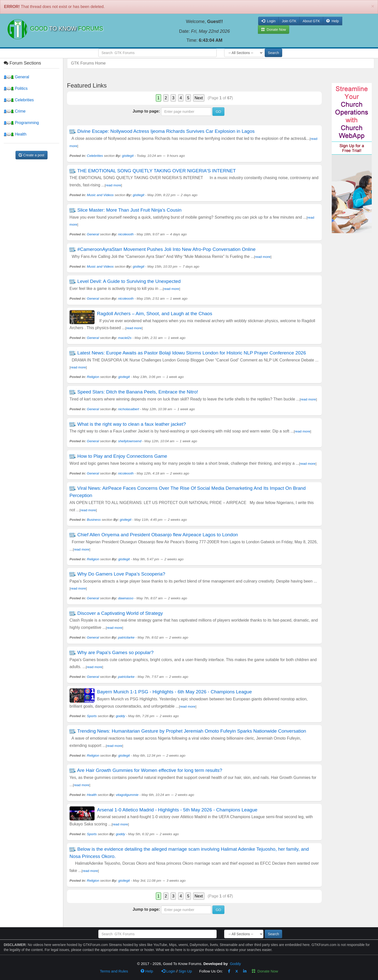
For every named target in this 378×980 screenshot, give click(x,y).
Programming (21, 123)
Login (168, 971)
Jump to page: (146, 111)
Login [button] (268, 21)
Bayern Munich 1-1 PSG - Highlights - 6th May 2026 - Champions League (174, 692)
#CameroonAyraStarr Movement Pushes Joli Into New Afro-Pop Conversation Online (166, 249)
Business (94, 520)
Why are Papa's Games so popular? (115, 652)
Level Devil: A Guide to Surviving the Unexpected (130, 281)
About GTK (311, 21)
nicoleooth (126, 234)
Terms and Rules (114, 971)
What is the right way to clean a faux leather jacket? (132, 424)
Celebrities (19, 100)
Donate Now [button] (274, 30)
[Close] (373, 6)
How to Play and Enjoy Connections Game (122, 456)
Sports (92, 716)
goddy (120, 716)
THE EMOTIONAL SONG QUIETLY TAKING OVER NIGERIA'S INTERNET (157, 171)
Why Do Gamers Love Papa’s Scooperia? (121, 574)
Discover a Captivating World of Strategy (120, 613)
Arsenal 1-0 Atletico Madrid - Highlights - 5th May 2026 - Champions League (177, 810)
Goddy (235, 964)
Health (15, 134)
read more (113, 185)
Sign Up (185, 971)
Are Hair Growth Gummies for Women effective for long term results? (150, 770)
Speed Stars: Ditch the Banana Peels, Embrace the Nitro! (138, 392)
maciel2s (125, 338)
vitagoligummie (127, 795)
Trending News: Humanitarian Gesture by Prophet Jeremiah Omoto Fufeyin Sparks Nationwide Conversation (192, 731)
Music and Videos (100, 195)
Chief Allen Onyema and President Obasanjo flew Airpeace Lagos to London (158, 535)
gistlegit (128, 156)
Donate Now (265, 971)
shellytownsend (130, 441)
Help (333, 21)
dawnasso (126, 598)
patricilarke (126, 637)
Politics (16, 88)
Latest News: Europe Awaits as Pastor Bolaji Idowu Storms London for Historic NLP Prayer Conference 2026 (192, 353)
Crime (15, 111)
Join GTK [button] (289, 21)
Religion (93, 377)
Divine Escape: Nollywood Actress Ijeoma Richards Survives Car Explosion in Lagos (166, 131)
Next (199, 98)
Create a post (32, 155)
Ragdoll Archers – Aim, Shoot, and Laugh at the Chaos (155, 314)
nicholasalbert (129, 409)
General (16, 77)
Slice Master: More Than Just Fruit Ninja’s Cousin (130, 210)
